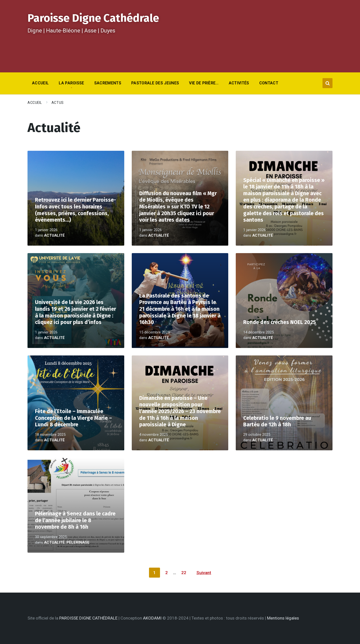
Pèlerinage (78, 542)
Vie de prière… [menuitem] (204, 83)
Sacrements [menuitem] (108, 83)
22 (184, 573)
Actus (58, 103)
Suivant (204, 573)
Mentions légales (283, 618)
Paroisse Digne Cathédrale (93, 18)
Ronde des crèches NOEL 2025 (279, 322)
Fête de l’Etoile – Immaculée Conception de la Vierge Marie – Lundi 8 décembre (73, 418)
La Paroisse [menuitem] (71, 83)
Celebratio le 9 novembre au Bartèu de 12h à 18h (277, 421)
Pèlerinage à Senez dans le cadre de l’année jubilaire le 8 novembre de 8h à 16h (75, 520)
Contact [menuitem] (269, 83)
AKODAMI (152, 618)
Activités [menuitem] (239, 83)
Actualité (54, 235)
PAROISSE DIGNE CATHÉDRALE (88, 618)
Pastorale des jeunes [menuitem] (155, 83)
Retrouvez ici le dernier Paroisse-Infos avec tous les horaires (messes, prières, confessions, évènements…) (75, 210)
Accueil (35, 103)
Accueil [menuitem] (40, 83)
